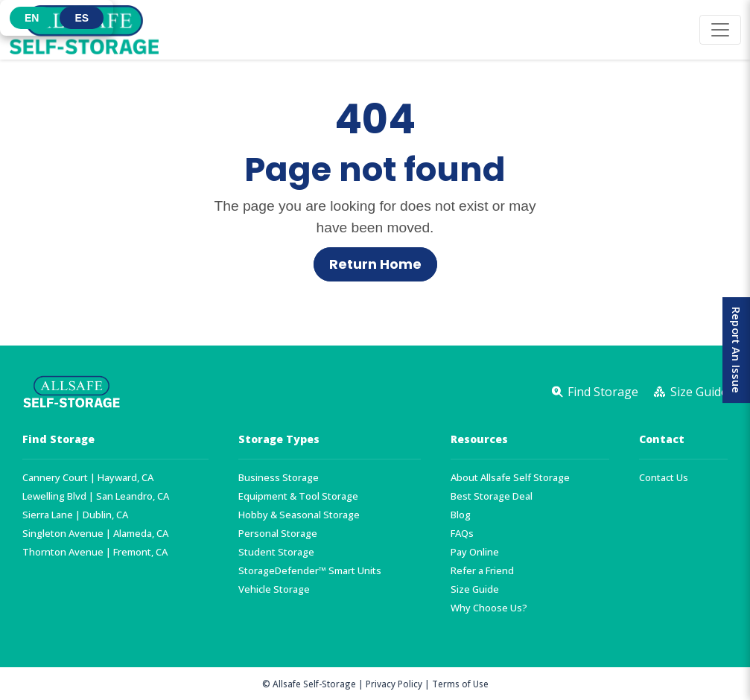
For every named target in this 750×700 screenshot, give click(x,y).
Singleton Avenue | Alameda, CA (95, 534)
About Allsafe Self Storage (510, 478)
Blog (461, 515)
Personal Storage (278, 534)
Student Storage (276, 552)
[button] (32, 18)
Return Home (375, 264)
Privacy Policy (394, 684)
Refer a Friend (482, 571)
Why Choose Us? (489, 608)
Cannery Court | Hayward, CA (88, 478)
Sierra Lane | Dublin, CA (75, 515)
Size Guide (475, 589)
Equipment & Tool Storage (298, 496)
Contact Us (664, 478)
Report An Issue (734, 350)
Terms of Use (460, 684)
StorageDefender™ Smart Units (310, 571)
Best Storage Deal (492, 496)
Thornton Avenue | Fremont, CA (95, 552)
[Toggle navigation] (720, 30)
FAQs (462, 534)
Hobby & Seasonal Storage (299, 515)
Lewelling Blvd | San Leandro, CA (96, 496)
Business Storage (279, 478)
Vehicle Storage (274, 589)
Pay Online (475, 552)
